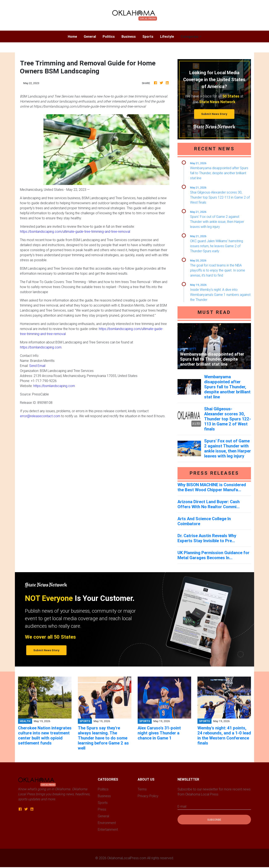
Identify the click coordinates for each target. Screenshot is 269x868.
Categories (190, 36)
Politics (109, 36)
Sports (148, 36)
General (90, 36)
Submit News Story (214, 114)
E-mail (182, 806)
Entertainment (108, 829)
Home (74, 36)
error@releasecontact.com (40, 416)
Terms (142, 789)
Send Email (37, 366)
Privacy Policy (148, 796)
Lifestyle (167, 36)
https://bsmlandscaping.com (41, 347)
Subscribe (214, 820)
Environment (107, 823)
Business (129, 36)
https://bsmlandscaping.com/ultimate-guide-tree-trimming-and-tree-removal (75, 231)
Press (102, 809)
